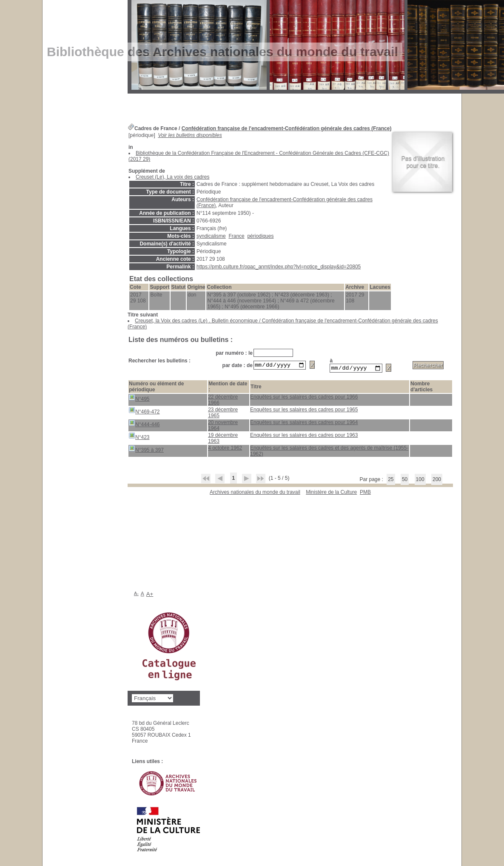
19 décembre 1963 (223, 439)
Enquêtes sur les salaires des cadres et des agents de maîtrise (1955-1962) (329, 452)
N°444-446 (144, 425)
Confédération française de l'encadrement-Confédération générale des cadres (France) (287, 128)
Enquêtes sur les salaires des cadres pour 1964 (304, 424)
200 (437, 481)
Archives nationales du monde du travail (255, 493)
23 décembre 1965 (223, 414)
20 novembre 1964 (223, 427)
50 (405, 481)
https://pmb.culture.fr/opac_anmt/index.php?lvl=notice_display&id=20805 (279, 267)
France (236, 236)
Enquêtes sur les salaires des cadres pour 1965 (304, 411)
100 (420, 481)
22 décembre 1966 (223, 401)
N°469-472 (144, 412)
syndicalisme (211, 236)
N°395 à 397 (146, 450)
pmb (365, 493)
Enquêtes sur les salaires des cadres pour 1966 (304, 398)
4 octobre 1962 (225, 449)
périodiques (260, 236)
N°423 (139, 437)
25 (391, 481)
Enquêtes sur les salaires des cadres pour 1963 (304, 436)
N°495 (139, 399)
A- (136, 595)
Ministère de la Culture (331, 493)
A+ (150, 595)
